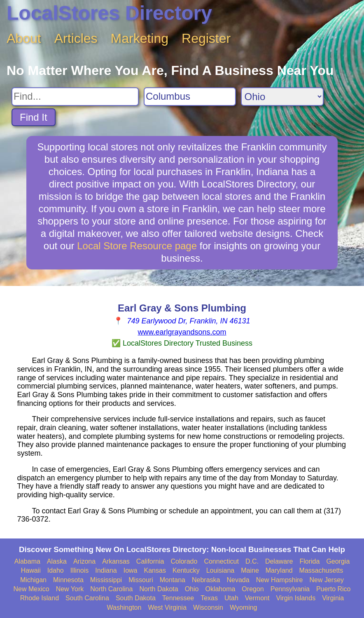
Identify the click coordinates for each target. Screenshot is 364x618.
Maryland (279, 570)
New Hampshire (280, 580)
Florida (309, 561)
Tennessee (178, 598)
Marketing (140, 38)
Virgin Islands (296, 598)
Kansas (155, 570)
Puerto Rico (334, 589)
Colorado (184, 561)
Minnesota (68, 580)
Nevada (238, 580)
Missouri (141, 580)
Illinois (79, 570)
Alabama (27, 561)
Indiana (106, 570)
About (24, 38)
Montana (173, 580)
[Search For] (75, 97)
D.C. (252, 561)
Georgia (338, 561)
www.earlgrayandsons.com (182, 332)
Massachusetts (321, 570)
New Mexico (31, 589)
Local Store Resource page (137, 246)
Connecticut (221, 561)
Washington (124, 607)
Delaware (279, 561)
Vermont (257, 598)
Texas (209, 598)
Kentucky (186, 570)
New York (70, 589)
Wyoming (244, 607)
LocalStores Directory (109, 13)
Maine (250, 570)
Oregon (253, 589)
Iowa (131, 570)
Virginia (333, 598)
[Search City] (190, 97)
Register (206, 38)
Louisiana (220, 570)
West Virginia (167, 607)
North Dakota (159, 589)
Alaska (57, 561)
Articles (76, 38)
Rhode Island (40, 598)
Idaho (56, 570)
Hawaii (31, 570)
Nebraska (206, 580)
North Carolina (111, 589)
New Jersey (327, 580)
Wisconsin (208, 607)
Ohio (192, 589)
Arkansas (116, 561)
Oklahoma (220, 589)
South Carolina (87, 598)
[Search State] (282, 97)
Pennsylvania (290, 589)
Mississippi (106, 580)
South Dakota (136, 598)
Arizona (84, 561)
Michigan (33, 580)
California (150, 561)
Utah (231, 598)
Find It (34, 117)
